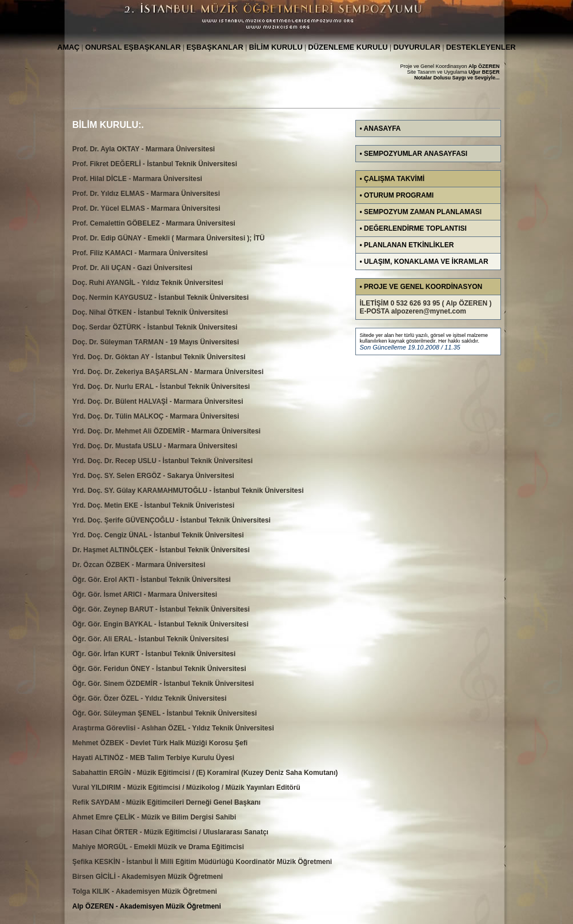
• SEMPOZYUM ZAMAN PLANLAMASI (421, 212)
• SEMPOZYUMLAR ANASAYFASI (414, 154)
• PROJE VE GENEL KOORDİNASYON (421, 287)
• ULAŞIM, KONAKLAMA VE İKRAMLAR (424, 262)
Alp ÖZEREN (484, 66)
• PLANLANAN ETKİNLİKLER (407, 245)
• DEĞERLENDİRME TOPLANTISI (413, 228)
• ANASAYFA (380, 128)
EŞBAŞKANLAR (215, 47)
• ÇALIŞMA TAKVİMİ (392, 179)
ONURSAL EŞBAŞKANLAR (133, 47)
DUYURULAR (417, 47)
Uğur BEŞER (484, 72)
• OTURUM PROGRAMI (397, 195)
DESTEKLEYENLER (481, 47)
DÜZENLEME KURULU (348, 47)
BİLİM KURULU (276, 47)
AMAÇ (68, 47)
